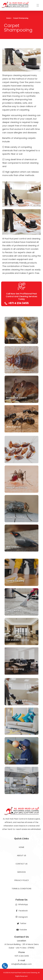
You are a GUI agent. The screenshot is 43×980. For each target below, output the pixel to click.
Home (8, 18)
